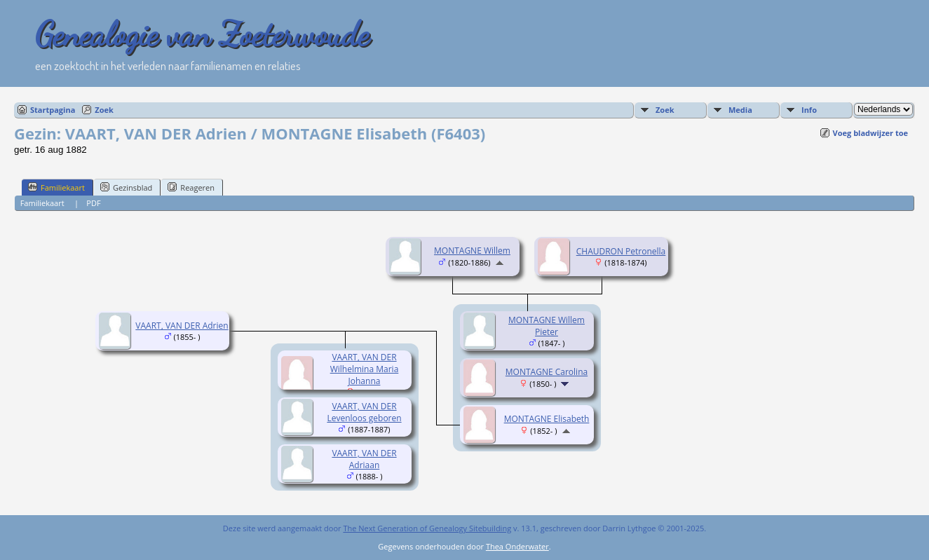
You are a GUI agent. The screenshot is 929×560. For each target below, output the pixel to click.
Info (809, 110)
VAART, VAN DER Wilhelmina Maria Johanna (365, 369)
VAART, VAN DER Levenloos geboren (364, 412)
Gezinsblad (126, 187)
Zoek (104, 110)
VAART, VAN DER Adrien (182, 326)
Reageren (191, 187)
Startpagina (53, 110)
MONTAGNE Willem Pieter (547, 326)
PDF (93, 203)
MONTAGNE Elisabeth (547, 419)
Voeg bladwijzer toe (870, 133)
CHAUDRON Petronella (621, 251)
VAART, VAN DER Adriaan (364, 459)
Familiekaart (56, 187)
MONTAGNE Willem (472, 251)
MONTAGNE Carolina (547, 372)
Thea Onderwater (517, 546)
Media (740, 110)
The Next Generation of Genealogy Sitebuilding (427, 528)
